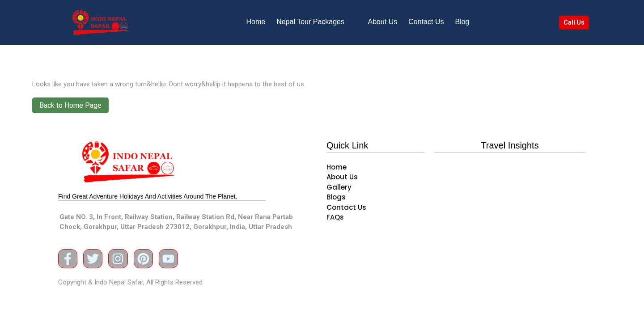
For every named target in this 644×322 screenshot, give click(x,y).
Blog (462, 22)
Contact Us (426, 22)
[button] (316, 22)
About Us (383, 22)
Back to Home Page (67, 104)
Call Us (574, 22)
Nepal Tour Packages (310, 22)
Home (256, 22)
